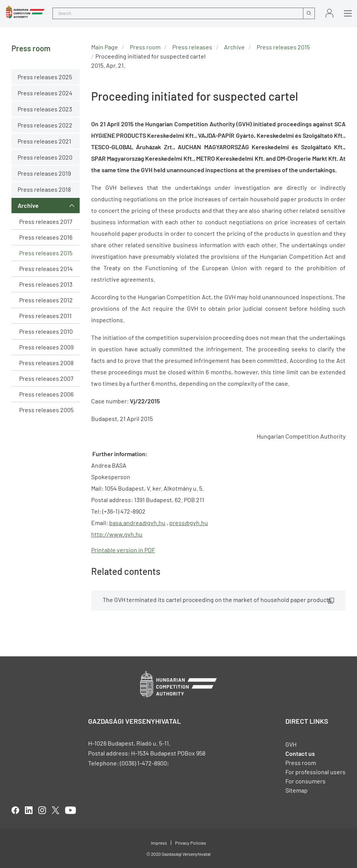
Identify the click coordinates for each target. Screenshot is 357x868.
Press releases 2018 (44, 189)
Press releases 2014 (46, 268)
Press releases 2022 (45, 125)
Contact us (300, 753)
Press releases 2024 (45, 93)
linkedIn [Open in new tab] (29, 810)
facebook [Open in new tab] (15, 810)
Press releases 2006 (46, 394)
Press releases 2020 (45, 157)
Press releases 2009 (46, 347)
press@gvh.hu (189, 523)
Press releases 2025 (45, 77)
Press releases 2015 (46, 253)
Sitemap (296, 790)
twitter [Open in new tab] (56, 810)
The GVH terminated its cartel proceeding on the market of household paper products (217, 600)
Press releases (192, 47)
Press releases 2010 (46, 331)
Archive (28, 205)
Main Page (105, 47)
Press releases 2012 (46, 300)
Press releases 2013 (46, 284)
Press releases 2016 (46, 237)
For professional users (315, 772)
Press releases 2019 (44, 173)
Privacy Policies (191, 843)
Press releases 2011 (45, 316)
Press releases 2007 (46, 378)
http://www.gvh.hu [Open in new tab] (117, 534)
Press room (145, 47)
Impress (159, 843)
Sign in (329, 13)
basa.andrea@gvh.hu (137, 523)
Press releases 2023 (45, 109)
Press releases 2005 (46, 410)
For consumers (305, 781)
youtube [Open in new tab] (70, 810)
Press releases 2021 (44, 141)
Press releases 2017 (46, 221)
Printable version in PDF (123, 550)
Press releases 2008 (46, 363)
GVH (291, 744)
